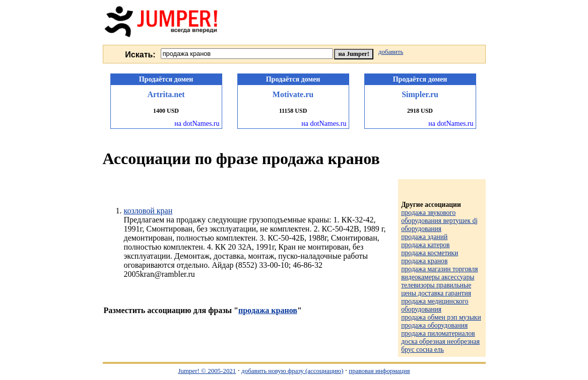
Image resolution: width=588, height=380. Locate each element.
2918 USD (420, 111)
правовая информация (379, 371)
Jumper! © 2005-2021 (207, 371)
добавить (391, 52)
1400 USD (166, 111)
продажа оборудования (434, 325)
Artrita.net (166, 94)
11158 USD (293, 111)
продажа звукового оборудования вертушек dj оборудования (439, 221)
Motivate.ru (293, 94)
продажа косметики (430, 253)
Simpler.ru (420, 94)
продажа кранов (268, 310)
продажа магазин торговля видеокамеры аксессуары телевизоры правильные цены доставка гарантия (439, 281)
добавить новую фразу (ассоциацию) (292, 371)
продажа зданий (424, 237)
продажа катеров (425, 245)
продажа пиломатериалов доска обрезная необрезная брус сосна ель (440, 341)
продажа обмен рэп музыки (441, 317)
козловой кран (148, 211)
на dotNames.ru (197, 124)
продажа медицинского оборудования (435, 305)
